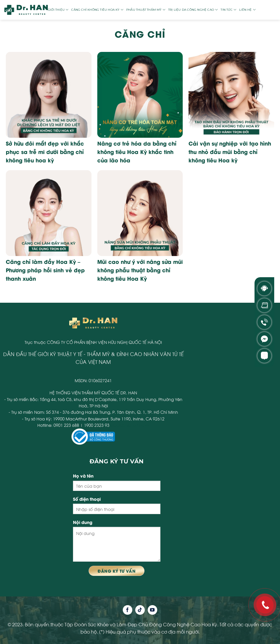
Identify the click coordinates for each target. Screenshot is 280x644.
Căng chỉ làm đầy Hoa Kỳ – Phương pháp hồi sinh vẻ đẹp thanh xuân (45, 270)
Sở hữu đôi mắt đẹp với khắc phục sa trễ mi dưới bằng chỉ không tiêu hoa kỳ (45, 152)
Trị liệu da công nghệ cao (193, 10)
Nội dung (83, 522)
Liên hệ (247, 10)
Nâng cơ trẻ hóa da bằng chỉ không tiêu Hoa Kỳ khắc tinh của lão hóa (137, 152)
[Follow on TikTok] (140, 610)
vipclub (118, 425)
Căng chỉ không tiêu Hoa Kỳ (97, 10)
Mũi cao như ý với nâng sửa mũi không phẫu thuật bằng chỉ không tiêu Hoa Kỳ (140, 270)
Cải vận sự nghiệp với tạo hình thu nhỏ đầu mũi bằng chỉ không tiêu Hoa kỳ (230, 152)
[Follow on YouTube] (152, 610)
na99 (144, 425)
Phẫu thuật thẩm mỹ (146, 10)
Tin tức (228, 10)
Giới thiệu (58, 10)
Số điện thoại (87, 499)
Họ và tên (83, 476)
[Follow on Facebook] (128, 610)
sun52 (132, 425)
